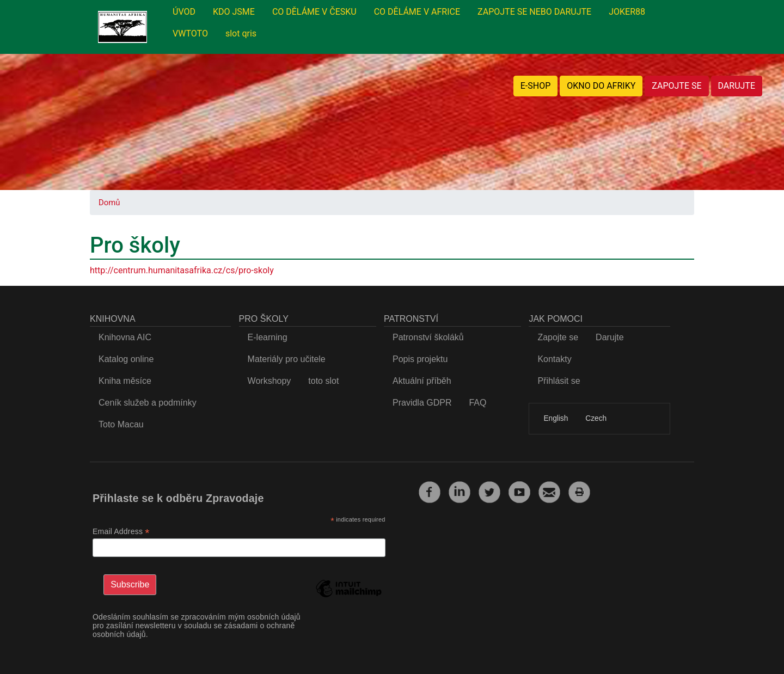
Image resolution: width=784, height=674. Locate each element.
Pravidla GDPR (422, 403)
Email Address (121, 532)
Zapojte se (558, 337)
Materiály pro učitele (287, 359)
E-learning (268, 337)
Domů (109, 203)
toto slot (323, 381)
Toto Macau (121, 424)
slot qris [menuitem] (241, 33)
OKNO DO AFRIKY (601, 86)
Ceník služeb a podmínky (148, 403)
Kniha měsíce (125, 381)
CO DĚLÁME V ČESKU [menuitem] (314, 12)
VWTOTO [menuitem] (190, 33)
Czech (596, 418)
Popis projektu (420, 359)
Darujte (610, 337)
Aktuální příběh (422, 381)
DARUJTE (737, 86)
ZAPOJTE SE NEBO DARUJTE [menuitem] (534, 12)
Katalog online (126, 359)
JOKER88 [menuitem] (627, 12)
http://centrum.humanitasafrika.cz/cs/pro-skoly (182, 270)
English (556, 418)
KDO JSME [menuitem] (234, 12)
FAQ (477, 403)
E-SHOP (536, 86)
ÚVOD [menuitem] (184, 12)
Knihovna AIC (125, 337)
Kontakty (554, 359)
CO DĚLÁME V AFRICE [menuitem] (417, 12)
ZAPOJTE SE (676, 86)
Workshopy (269, 381)
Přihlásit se (559, 381)
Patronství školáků (428, 337)
